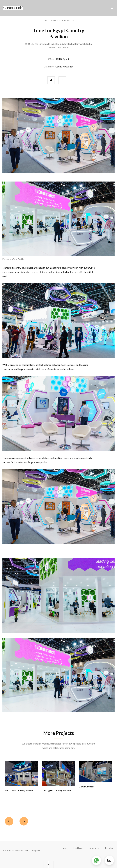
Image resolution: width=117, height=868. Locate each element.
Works (53, 21)
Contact (110, 848)
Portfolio (78, 848)
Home (45, 21)
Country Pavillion (67, 21)
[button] (112, 8)
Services (94, 848)
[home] (13, 8)
